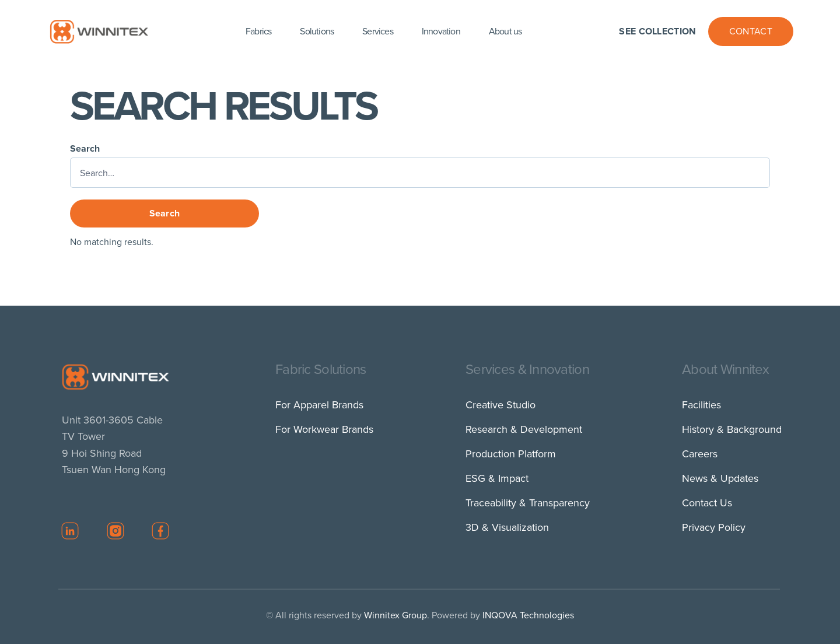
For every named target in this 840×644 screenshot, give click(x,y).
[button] (260, 32)
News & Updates (720, 478)
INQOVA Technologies (528, 615)
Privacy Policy (714, 527)
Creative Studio (501, 405)
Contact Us (707, 503)
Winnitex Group (395, 615)
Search (85, 148)
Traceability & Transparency (528, 503)
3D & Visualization (507, 527)
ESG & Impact (497, 478)
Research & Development (524, 429)
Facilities (701, 405)
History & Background (732, 429)
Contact (751, 31)
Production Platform (511, 454)
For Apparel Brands (319, 405)
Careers (700, 454)
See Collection (657, 31)
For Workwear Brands (324, 429)
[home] (99, 32)
